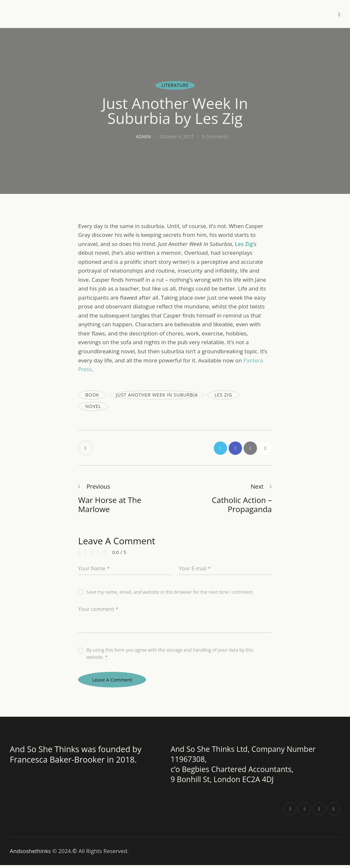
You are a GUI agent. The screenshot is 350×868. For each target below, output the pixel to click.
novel (93, 406)
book (92, 395)
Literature (175, 85)
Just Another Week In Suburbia (157, 395)
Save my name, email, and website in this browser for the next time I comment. (170, 594)
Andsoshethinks (31, 854)
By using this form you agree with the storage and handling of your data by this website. (170, 655)
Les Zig (223, 395)
